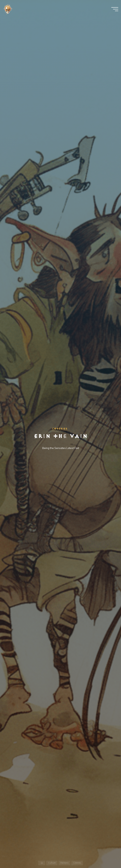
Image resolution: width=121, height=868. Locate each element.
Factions (64, 863)
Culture (52, 863)
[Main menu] (115, 9)
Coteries (60, 429)
